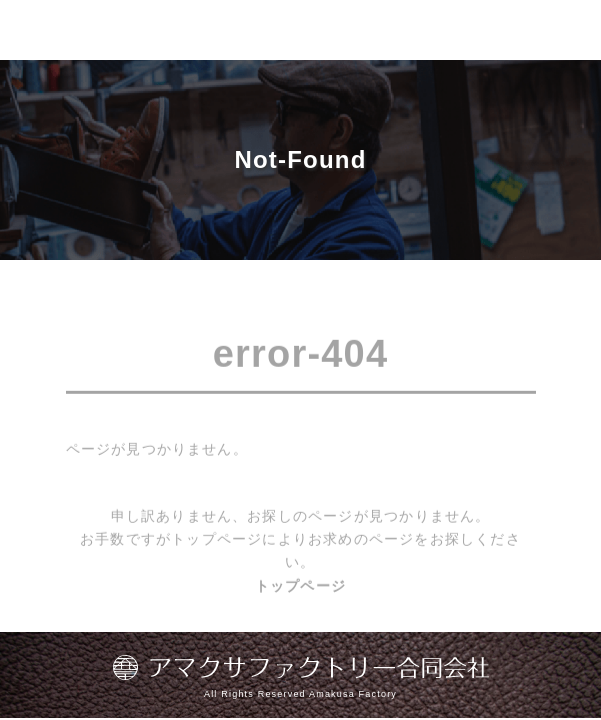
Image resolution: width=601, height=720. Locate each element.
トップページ (300, 588)
